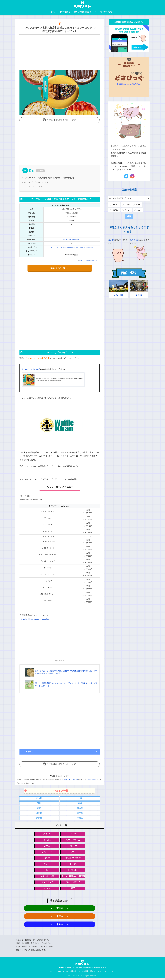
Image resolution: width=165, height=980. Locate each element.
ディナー (47, 865)
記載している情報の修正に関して (89, 260)
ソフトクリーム (73, 841)
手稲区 (80, 818)
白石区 (80, 808)
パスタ (47, 890)
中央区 (39, 798)
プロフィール (63, 973)
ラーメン (73, 865)
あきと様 (134, 240)
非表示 (40, 171)
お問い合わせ (65, 12)
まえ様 (111, 240)
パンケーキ (47, 853)
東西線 (60, 918)
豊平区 (80, 813)
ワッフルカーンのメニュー (37, 186)
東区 (39, 803)
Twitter (65, 779)
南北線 (60, 910)
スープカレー (73, 871)
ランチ (47, 859)
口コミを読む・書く (60, 268)
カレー (47, 871)
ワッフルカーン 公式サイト (72, 240)
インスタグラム (107, 12)
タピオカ (47, 841)
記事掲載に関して (89, 973)
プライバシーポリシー (106, 973)
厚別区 (39, 813)
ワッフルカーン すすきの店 (31, 369)
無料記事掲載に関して (83, 12)
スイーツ (47, 834)
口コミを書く (27, 751)
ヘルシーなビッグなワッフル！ (37, 182)
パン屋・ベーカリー (47, 877)
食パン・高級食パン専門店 (73, 877)
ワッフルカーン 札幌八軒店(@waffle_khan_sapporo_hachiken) (72, 247)
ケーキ (73, 834)
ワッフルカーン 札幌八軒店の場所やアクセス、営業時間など (49, 178)
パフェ (47, 847)
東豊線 (60, 926)
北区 (80, 798)
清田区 (39, 818)
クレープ (73, 847)
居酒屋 (140, 205)
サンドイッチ (47, 884)
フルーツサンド (73, 884)
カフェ (73, 853)
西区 (80, 803)
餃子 (73, 890)
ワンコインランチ (73, 859)
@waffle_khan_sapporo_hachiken (35, 619)
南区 (39, 808)
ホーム (53, 12)
